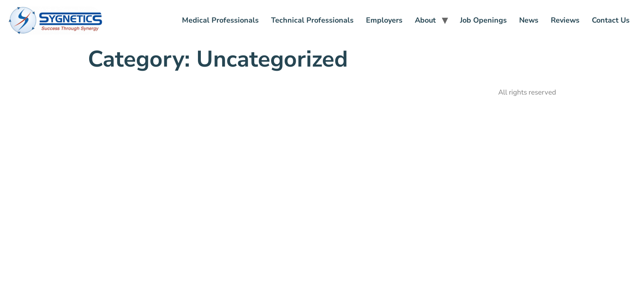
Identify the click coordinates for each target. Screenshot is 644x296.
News (529, 20)
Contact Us (611, 20)
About (425, 20)
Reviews (565, 20)
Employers (384, 20)
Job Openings (483, 20)
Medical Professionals (220, 20)
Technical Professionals (312, 20)
